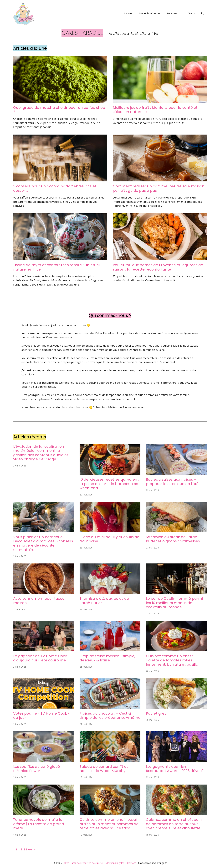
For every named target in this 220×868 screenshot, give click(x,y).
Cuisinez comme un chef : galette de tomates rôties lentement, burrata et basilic (172, 660)
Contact (131, 863)
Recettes (176, 13)
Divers (191, 13)
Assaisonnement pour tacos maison (39, 601)
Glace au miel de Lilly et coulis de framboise (109, 539)
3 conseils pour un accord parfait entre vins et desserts (55, 188)
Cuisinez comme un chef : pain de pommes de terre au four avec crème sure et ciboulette (174, 824)
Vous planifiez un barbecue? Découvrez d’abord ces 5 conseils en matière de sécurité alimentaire (43, 543)
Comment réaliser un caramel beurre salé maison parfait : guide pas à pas (159, 188)
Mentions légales (115, 863)
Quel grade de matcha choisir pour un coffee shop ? (59, 110)
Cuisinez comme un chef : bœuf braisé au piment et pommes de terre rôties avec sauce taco (109, 824)
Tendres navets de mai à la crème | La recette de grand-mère (40, 824)
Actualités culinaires (149, 13)
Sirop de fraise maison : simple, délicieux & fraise (107, 658)
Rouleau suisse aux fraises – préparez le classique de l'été (172, 482)
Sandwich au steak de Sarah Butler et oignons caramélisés (173, 539)
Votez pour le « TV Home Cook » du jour (41, 715)
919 (23, 849)
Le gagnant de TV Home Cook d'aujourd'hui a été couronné (40, 658)
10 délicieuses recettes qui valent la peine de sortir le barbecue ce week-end (109, 484)
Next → (31, 849)
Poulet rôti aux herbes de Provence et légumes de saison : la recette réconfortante (158, 267)
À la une (128, 13)
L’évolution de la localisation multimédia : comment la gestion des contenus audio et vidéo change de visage (41, 453)
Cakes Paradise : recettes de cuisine (83, 863)
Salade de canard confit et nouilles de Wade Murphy (104, 769)
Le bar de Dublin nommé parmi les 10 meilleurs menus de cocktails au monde (174, 603)
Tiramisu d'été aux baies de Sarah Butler (104, 601)
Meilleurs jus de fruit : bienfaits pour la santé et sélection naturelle (155, 110)
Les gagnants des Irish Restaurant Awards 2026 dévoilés (176, 769)
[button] (202, 13)
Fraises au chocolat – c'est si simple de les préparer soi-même (110, 715)
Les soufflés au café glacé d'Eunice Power (37, 769)
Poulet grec (156, 713)
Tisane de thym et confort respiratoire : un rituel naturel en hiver (56, 267)
